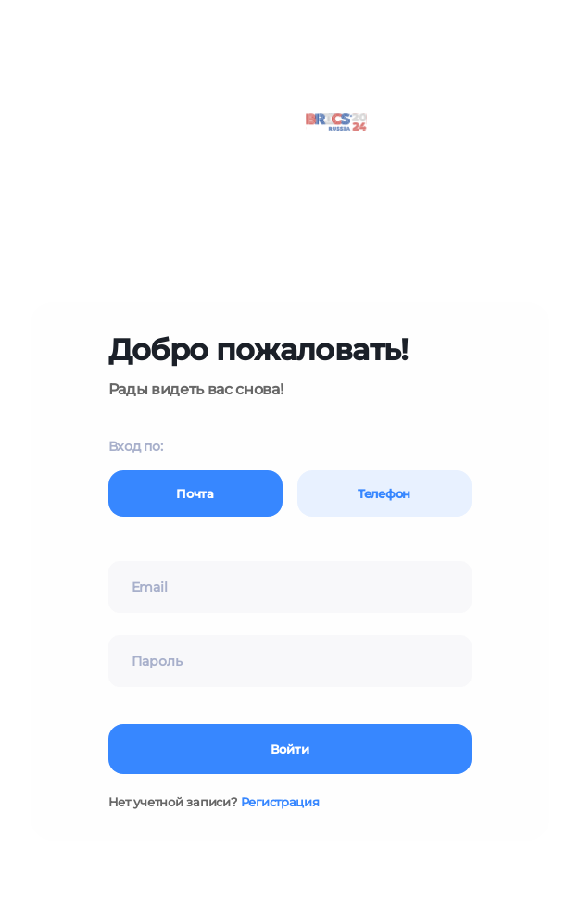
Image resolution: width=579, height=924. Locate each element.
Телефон (384, 493)
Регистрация (280, 802)
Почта (195, 493)
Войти (290, 749)
